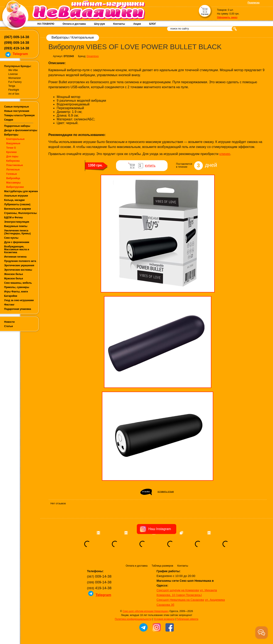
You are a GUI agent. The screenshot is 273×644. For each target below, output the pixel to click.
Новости (9, 322)
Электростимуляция (17, 222)
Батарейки (11, 296)
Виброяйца (13, 178)
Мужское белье (14, 279)
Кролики (11, 152)
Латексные (13, 170)
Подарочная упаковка (18, 309)
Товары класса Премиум (19, 115)
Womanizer (15, 78)
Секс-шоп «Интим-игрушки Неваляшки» (146, 611)
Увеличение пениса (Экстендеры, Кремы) (17, 232)
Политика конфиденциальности (133, 619)
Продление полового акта (20, 261)
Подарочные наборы (17, 126)
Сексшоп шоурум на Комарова (178, 590)
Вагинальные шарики (18, 209)
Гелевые (12, 174)
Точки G (11, 148)
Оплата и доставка (74, 24)
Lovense (13, 74)
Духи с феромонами (17, 242)
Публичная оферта (187, 619)
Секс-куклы (11, 238)
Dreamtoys (93, 56)
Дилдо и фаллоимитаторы (21, 130)
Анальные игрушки (16, 196)
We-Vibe (13, 70)
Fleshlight (14, 90)
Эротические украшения (19, 265)
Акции (137, 24)
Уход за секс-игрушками (19, 300)
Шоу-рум (99, 24)
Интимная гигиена (15, 257)
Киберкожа (13, 161)
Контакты (119, 24)
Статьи (9, 326)
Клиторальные (15, 139)
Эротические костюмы (18, 270)
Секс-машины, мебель (18, 283)
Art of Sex (14, 94)
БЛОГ (153, 24)
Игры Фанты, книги (16, 292)
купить (150, 166)
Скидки (9, 120)
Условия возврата (164, 619)
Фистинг (9, 305)
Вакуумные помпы (16, 226)
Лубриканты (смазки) (17, 204)
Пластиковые (15, 165)
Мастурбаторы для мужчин (21, 191)
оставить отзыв (166, 491)
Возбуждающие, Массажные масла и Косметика (17, 249)
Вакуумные (13, 143)
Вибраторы (11, 135)
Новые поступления (17, 111)
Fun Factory (15, 82)
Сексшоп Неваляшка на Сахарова (180, 600)
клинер (225, 154)
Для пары (12, 156)
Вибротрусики (15, 187)
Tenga (12, 86)
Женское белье (13, 274)
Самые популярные (17, 107)
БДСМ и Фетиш (13, 218)
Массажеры (13, 183)
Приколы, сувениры (17, 287)
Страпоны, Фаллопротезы (20, 213)
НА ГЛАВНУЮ (46, 24)
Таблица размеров (162, 566)
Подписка (254, 3)
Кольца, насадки (14, 200)
